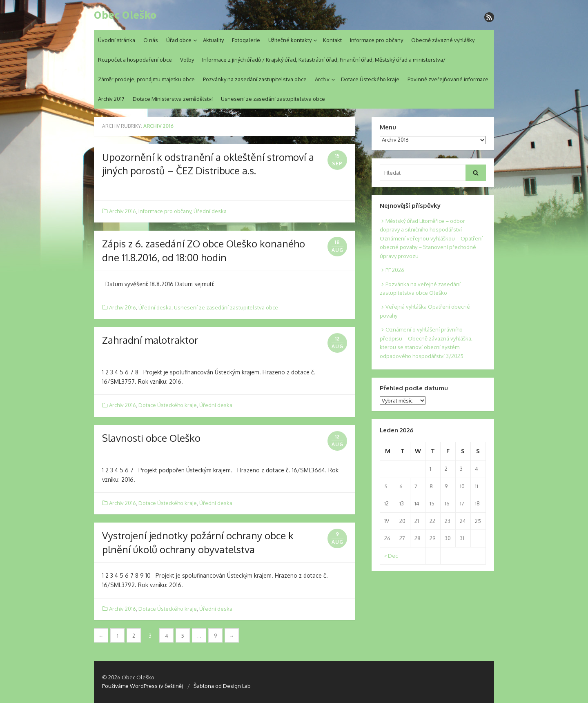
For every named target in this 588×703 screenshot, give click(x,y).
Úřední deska (210, 211)
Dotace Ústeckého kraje (370, 79)
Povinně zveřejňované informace (448, 79)
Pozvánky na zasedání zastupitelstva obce (255, 79)
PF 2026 (395, 270)
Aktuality (213, 40)
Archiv (322, 79)
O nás (151, 40)
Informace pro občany (376, 40)
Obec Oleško (125, 15)
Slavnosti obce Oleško (151, 438)
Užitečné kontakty (290, 40)
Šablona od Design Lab (222, 686)
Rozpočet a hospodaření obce (135, 60)
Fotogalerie (246, 40)
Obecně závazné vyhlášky (443, 40)
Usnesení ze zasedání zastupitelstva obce (273, 99)
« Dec (391, 556)
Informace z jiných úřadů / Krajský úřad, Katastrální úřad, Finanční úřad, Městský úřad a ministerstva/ (324, 60)
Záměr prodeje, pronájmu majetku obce (146, 79)
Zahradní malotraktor (150, 340)
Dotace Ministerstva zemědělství (173, 99)
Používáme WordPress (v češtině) (143, 686)
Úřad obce (179, 40)
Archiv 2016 (122, 211)
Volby (187, 60)
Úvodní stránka (117, 40)
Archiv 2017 (111, 99)
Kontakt (332, 40)
